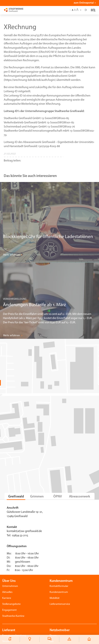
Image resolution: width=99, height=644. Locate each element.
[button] (34, 163)
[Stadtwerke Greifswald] (14, 10)
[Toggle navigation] (93, 10)
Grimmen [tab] (37, 497)
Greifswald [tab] (16, 497)
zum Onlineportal (84, 3)
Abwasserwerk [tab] (80, 497)
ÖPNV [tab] (58, 497)
